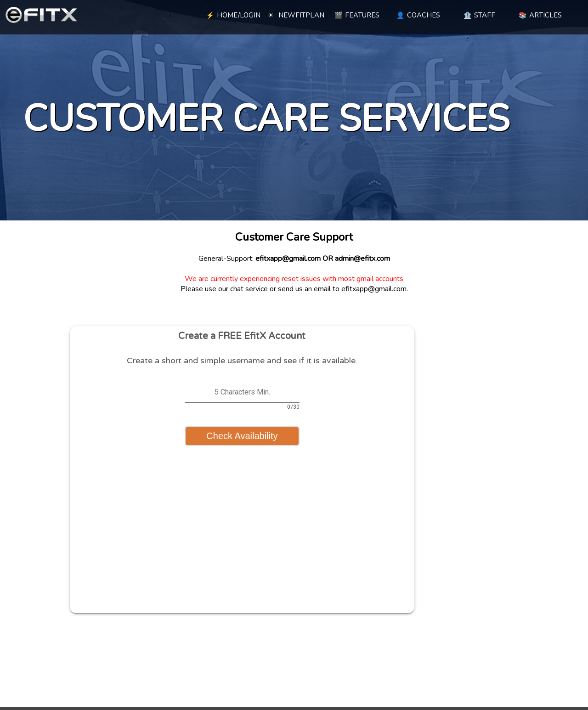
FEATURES (357, 15)
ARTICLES (540, 15)
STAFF (479, 15)
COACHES (418, 15)
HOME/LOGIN (233, 15)
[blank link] (170, 14)
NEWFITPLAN (296, 15)
